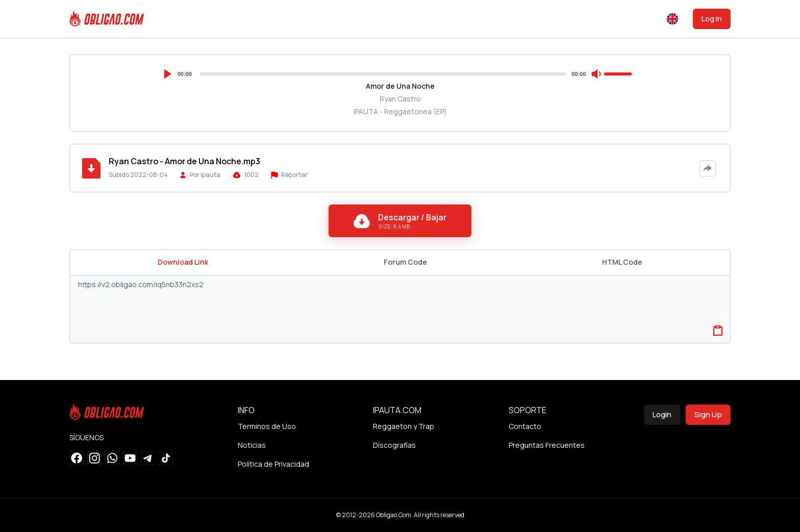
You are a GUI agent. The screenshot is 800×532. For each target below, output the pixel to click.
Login (662, 414)
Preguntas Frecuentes (547, 445)
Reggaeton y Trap (404, 426)
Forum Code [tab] (405, 262)
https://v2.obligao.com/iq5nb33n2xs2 (400, 309)
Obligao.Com (394, 515)
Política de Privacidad (273, 464)
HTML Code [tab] (622, 262)
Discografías (394, 445)
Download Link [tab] (183, 262)
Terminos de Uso (267, 426)
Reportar (289, 175)
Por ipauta (205, 175)
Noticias (252, 445)
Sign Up (708, 414)
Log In (712, 19)
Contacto (525, 426)
